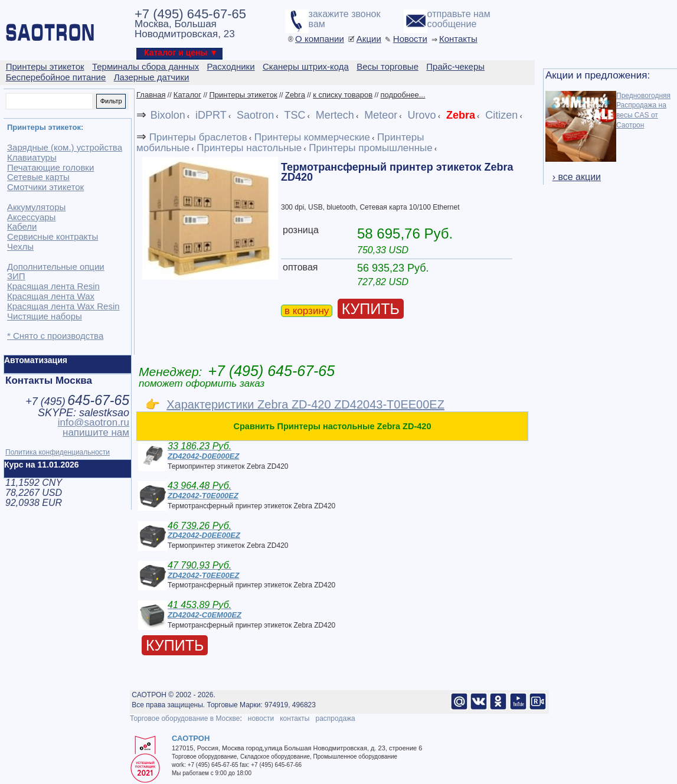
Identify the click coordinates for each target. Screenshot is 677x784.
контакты (295, 718)
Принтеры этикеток (243, 95)
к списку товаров (343, 95)
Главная (151, 95)
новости (261, 718)
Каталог (187, 95)
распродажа (335, 718)
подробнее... (403, 95)
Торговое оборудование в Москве (185, 718)
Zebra (295, 95)
